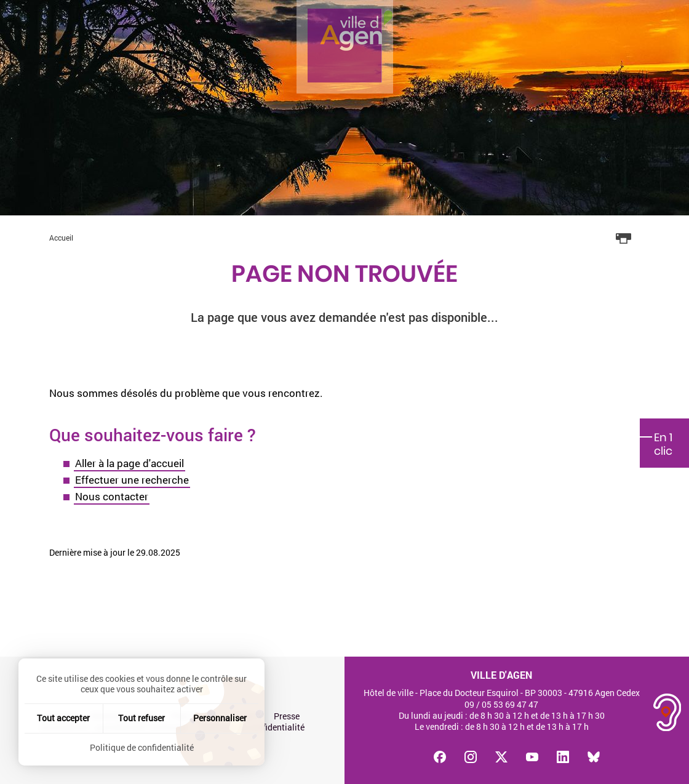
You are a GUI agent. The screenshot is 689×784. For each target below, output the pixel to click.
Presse (287, 716)
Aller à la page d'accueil (129, 463)
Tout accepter (63, 718)
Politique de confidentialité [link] (142, 747)
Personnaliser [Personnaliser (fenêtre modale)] (220, 718)
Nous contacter (112, 496)
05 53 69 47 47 (510, 704)
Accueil (61, 238)
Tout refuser (141, 718)
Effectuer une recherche (132, 480)
